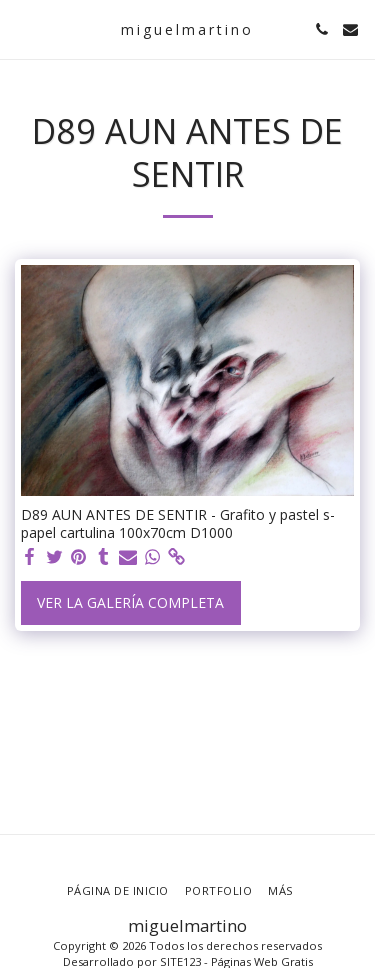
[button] (22, 28)
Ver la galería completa (130, 602)
